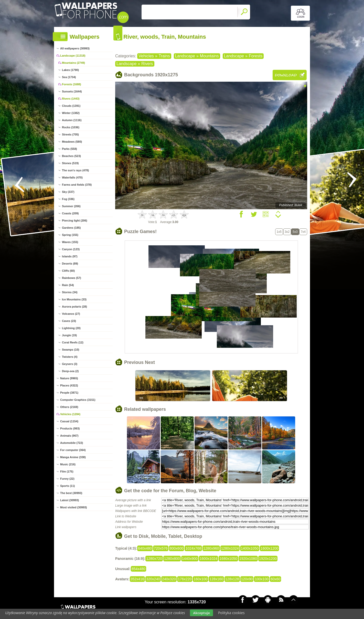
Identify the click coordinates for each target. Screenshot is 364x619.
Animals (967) (69, 436)
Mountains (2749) (73, 63)
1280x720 (154, 559)
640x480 (145, 548)
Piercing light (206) (74, 221)
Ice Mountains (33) (74, 299)
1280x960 (211, 548)
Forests (256, 56)
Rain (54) (68, 285)
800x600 (177, 548)
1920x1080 (248, 559)
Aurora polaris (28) (74, 307)
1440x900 (190, 559)
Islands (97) (70, 256)
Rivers (147, 64)
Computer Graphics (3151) (78, 400)
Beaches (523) (71, 156)
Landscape (185, 56)
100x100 (262, 579)
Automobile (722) (72, 443)
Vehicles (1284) (70, 414)
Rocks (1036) (71, 127)
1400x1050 (250, 548)
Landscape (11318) (73, 56)
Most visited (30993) (74, 507)
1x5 (279, 232)
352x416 (137, 579)
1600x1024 (208, 559)
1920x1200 (268, 559)
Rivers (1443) (71, 99)
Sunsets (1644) (72, 91)
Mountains (209, 56)
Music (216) (68, 464)
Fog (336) (68, 199)
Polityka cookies (231, 613)
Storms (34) (70, 292)
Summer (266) (71, 206)
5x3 (295, 232)
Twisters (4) (70, 357)
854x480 (138, 569)
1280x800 (172, 559)
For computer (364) (73, 450)
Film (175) (67, 471)
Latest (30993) (69, 500)
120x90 (247, 579)
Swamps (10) (71, 350)
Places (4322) (69, 385)
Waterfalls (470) (72, 177)
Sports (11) (67, 486)
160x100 (200, 579)
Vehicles (146, 56)
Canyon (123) (71, 249)
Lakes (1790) (70, 70)
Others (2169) (69, 407)
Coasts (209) (70, 213)
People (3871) (69, 393)
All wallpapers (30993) (75, 48)
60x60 (275, 579)
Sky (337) (68, 192)
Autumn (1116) (72, 120)
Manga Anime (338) (73, 457)
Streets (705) (70, 134)
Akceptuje (201, 613)
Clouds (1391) (71, 106)
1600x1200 (269, 548)
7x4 (303, 232)
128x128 (232, 579)
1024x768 (193, 548)
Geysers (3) (70, 364)
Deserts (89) (70, 264)
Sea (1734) (69, 77)
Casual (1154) (69, 421)
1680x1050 (228, 559)
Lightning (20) (71, 328)
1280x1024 (230, 548)
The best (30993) (71, 493)
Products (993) (70, 428)
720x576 (161, 548)
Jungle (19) (69, 335)
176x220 (185, 579)
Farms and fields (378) (77, 185)
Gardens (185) (71, 228)
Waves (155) (70, 242)
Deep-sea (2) (70, 371)
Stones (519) (70, 163)
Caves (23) (69, 321)
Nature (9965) (69, 378)
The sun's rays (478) (75, 170)
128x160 (216, 579)
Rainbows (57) (72, 278)
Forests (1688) (72, 84)
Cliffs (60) (68, 271)
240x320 (169, 579)
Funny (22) (67, 479)
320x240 (153, 579)
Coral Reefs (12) (73, 342)
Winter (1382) (71, 113)
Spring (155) (70, 235)
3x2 (287, 232)
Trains (164, 56)
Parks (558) (69, 149)
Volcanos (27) (71, 314)
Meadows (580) (72, 142)
